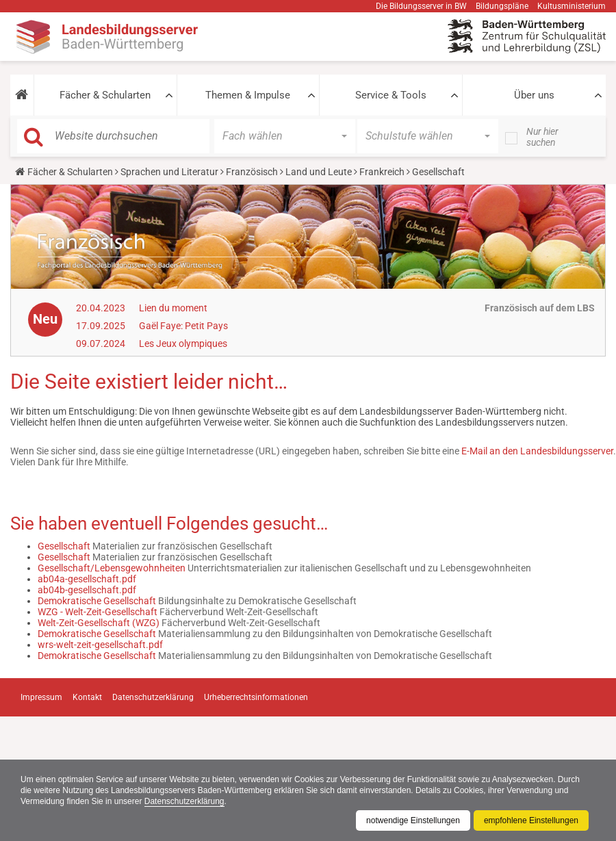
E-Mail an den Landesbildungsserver (537, 451)
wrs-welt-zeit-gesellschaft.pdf (100, 645)
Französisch (252, 172)
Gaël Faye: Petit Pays (183, 326)
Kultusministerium (572, 6)
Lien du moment (173, 308)
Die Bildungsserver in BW (421, 6)
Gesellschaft (64, 546)
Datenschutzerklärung (184, 801)
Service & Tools (391, 95)
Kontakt (87, 697)
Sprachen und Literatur (169, 172)
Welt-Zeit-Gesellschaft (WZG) (99, 623)
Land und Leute (319, 172)
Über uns (534, 95)
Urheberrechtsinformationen (256, 697)
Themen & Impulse (248, 95)
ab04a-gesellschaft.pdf (87, 579)
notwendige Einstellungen (413, 820)
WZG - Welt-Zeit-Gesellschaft (98, 612)
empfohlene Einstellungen (531, 820)
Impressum (41, 697)
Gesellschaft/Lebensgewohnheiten (112, 568)
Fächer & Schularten (105, 95)
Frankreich (382, 172)
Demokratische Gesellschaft (97, 601)
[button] (22, 95)
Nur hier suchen (542, 137)
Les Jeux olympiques (183, 344)
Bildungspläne (502, 6)
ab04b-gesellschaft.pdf (87, 590)
